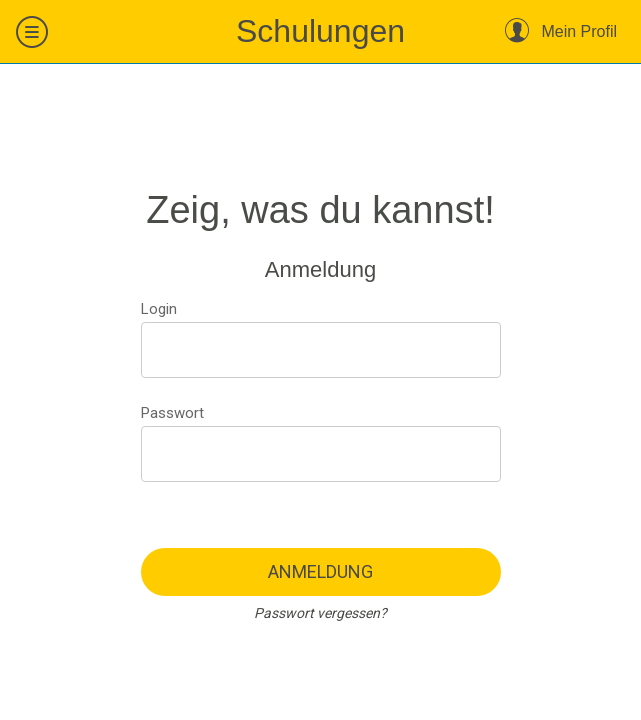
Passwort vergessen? (320, 613)
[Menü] (32, 32)
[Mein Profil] (561, 32)
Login (159, 309)
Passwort (172, 413)
